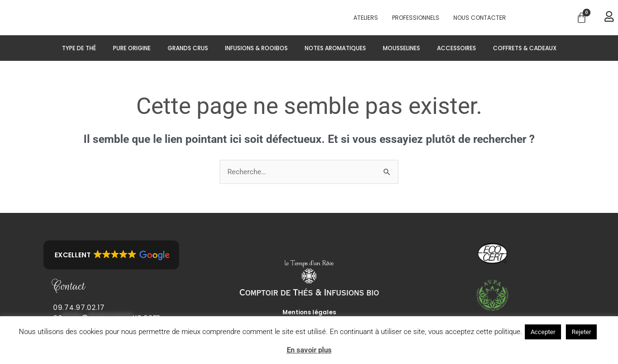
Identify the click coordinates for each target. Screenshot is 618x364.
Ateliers (366, 18)
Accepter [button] (543, 331)
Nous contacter (480, 18)
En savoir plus (309, 350)
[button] (111, 255)
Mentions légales (309, 312)
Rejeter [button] (581, 331)
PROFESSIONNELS (416, 18)
